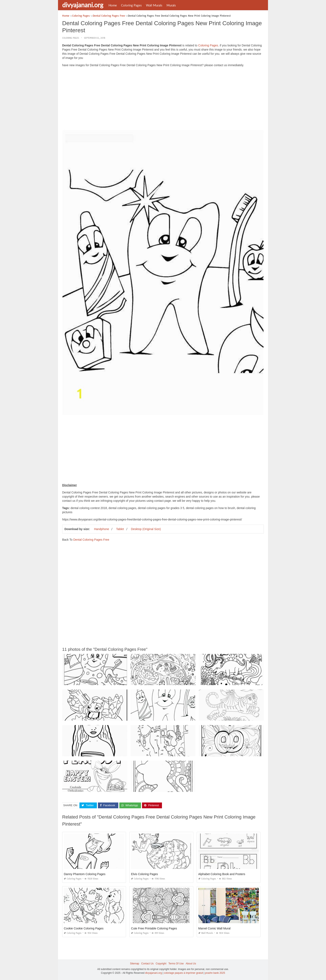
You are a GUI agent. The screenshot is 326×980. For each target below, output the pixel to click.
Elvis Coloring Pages (144, 874)
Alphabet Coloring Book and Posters (222, 874)
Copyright (161, 964)
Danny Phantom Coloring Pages (85, 874)
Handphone (101, 529)
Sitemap (135, 964)
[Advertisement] (163, 99)
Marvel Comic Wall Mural (214, 928)
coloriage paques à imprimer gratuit (183, 973)
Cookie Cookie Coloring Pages (84, 928)
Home (113, 5)
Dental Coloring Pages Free (91, 540)
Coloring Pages (131, 5)
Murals (171, 5)
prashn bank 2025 (215, 973)
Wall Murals (154, 5)
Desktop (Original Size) (146, 529)
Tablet (120, 529)
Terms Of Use (176, 964)
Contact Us (147, 964)
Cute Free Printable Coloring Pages (154, 928)
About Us (191, 964)
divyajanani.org (83, 5)
